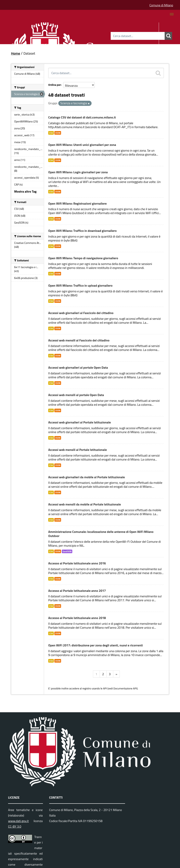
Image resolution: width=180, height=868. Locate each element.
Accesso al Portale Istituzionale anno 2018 (77, 618)
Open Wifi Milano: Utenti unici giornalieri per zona (82, 145)
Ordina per (55, 85)
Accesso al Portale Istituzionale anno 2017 (77, 591)
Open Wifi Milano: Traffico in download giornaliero (82, 231)
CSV (51, 133)
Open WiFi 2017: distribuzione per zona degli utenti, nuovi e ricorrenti (96, 645)
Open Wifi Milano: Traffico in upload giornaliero (80, 285)
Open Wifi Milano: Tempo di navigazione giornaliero (83, 258)
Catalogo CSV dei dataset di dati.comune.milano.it (82, 117)
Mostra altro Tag (25, 191)
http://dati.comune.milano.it (66, 127)
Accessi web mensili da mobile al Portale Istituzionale (85, 504)
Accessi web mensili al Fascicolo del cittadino (79, 340)
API (105, 688)
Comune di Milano (161, 5)
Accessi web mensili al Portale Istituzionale (78, 450)
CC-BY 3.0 (15, 826)
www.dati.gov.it (18, 821)
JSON (58, 133)
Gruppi (63, 44)
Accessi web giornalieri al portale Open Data (78, 367)
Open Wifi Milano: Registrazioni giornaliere (77, 203)
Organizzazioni (41, 44)
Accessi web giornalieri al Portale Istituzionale (80, 422)
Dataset (18, 44)
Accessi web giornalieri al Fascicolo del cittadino (81, 313)
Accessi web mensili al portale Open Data (76, 395)
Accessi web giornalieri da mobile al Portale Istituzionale (87, 477)
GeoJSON (67, 551)
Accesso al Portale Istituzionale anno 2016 (77, 563)
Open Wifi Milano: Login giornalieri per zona (78, 172)
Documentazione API (125, 688)
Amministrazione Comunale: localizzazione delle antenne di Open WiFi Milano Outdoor (101, 534)
